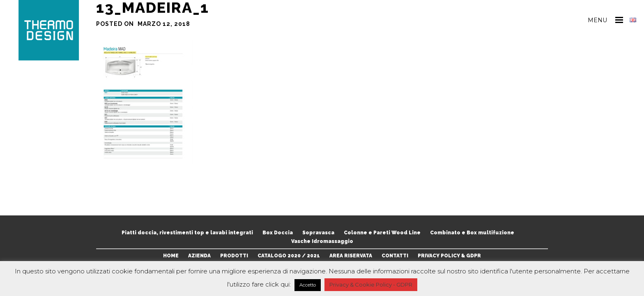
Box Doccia (278, 233)
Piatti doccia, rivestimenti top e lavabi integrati (187, 233)
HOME (171, 256)
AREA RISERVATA (351, 256)
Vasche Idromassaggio (322, 241)
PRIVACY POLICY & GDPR (449, 256)
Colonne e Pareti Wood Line (382, 233)
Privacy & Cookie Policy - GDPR (371, 284)
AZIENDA (199, 256)
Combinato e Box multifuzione (472, 233)
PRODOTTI (234, 256)
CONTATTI (395, 256)
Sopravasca (318, 233)
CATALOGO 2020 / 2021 (289, 256)
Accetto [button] (308, 285)
